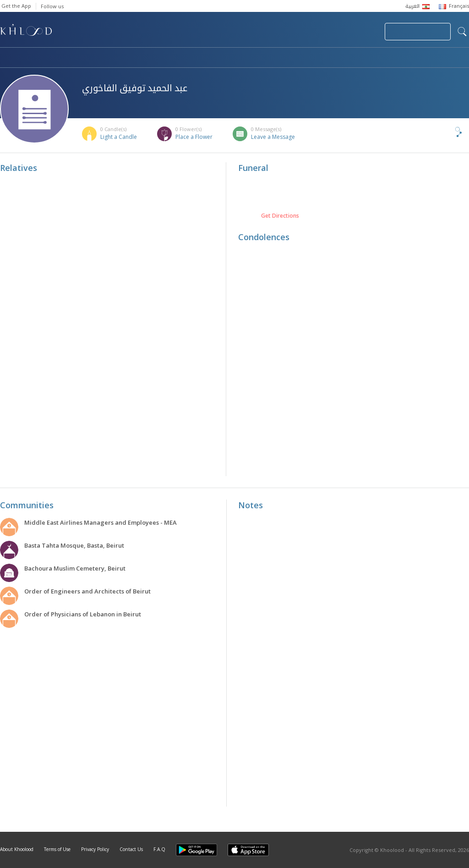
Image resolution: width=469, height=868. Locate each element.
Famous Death (320, 58)
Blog (379, 58)
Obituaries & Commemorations (92, 58)
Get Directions (280, 216)
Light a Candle (119, 137)
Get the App (16, 6)
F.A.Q (159, 849)
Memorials (252, 58)
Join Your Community (418, 32)
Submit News (316, 32)
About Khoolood (17, 849)
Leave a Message (273, 137)
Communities (186, 58)
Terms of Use (57, 849)
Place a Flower (194, 137)
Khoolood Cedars (442, 58)
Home (8, 58)
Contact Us (131, 849)
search (462, 32)
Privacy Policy (95, 849)
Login (362, 32)
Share (443, 132)
